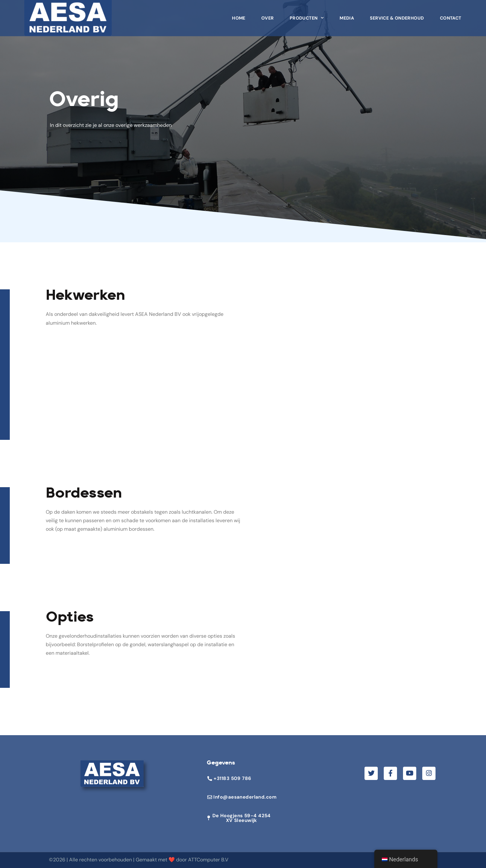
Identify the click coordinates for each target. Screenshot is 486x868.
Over (268, 15)
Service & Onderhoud (397, 15)
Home (239, 15)
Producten (307, 15)
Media (347, 15)
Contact (451, 15)
